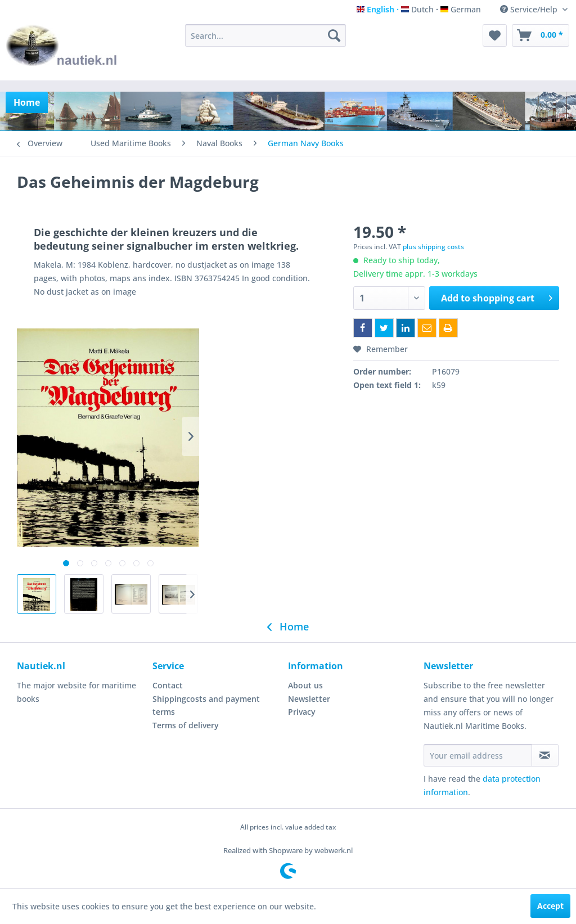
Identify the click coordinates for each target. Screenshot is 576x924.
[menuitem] (266, 35)
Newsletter (309, 699)
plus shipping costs (433, 247)
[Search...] (266, 35)
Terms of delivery (186, 725)
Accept (550, 906)
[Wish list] (495, 35)
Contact (168, 685)
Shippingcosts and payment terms (206, 706)
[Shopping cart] (541, 35)
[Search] (334, 35)
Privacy (302, 712)
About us (305, 685)
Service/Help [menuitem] (530, 9)
